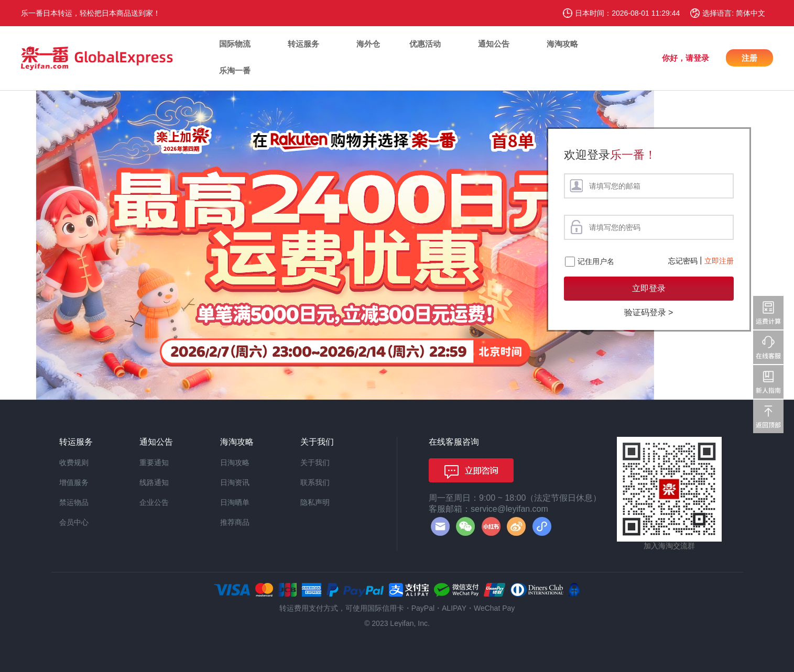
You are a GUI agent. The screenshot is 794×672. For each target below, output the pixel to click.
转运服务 (303, 44)
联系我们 (315, 482)
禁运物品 (74, 502)
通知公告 (494, 44)
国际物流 (235, 44)
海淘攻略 (562, 44)
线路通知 (154, 482)
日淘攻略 (235, 462)
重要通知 (154, 462)
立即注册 (719, 261)
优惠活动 (425, 44)
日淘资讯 (235, 482)
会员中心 (74, 522)
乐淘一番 (235, 70)
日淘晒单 (235, 502)
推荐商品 (235, 522)
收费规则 (74, 462)
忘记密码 (683, 261)
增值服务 (74, 482)
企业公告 (154, 502)
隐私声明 (315, 502)
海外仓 (368, 44)
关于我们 (315, 462)
